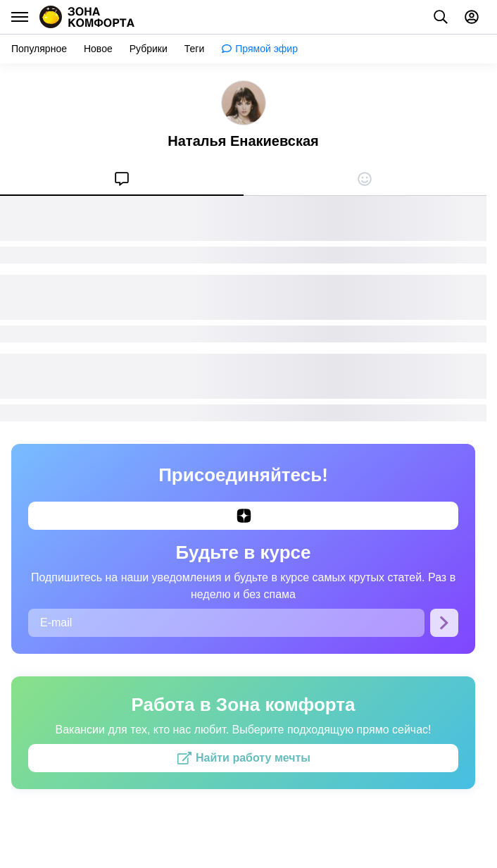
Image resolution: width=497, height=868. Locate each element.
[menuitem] (122, 179)
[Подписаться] (444, 623)
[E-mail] (226, 623)
